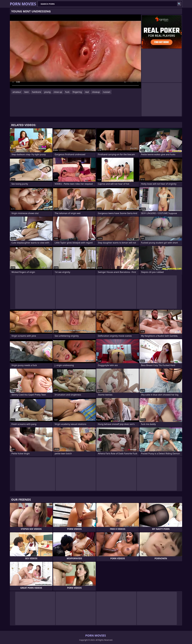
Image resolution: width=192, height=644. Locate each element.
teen (27, 92)
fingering (77, 92)
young (47, 92)
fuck (67, 92)
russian (107, 92)
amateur (17, 92)
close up (58, 92)
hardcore (37, 92)
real (87, 92)
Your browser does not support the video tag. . (75, 52)
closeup (96, 92)
